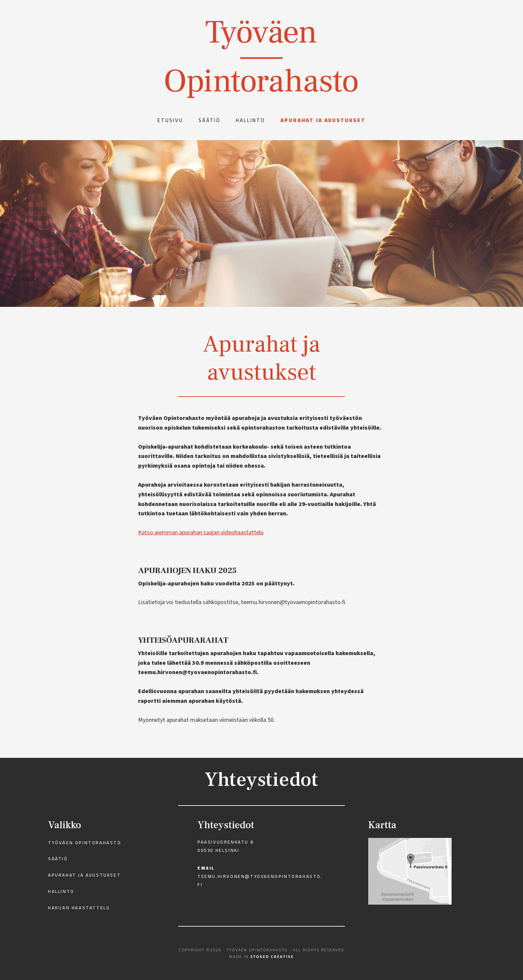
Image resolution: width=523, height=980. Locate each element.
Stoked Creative (272, 956)
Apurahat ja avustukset (84, 875)
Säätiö (58, 859)
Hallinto (61, 891)
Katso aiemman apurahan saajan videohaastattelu (201, 533)
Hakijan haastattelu (79, 908)
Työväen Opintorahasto (85, 843)
